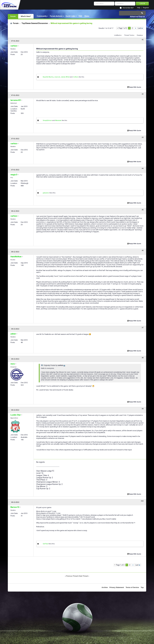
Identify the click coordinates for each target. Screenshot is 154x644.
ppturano (46, 193)
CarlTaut (45, 544)
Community (42, 16)
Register (146, 8)
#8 (143, 358)
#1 (143, 40)
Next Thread (83, 576)
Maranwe (58, 120)
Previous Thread (72, 576)
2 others (76, 77)
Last (140, 28)
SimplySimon (47, 120)
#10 (142, 501)
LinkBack (117, 35)
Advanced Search (137, 17)
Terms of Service (132, 587)
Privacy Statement (117, 587)
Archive (105, 587)
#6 (143, 250)
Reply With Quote (134, 87)
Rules (87, 16)
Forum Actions (56, 16)
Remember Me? (128, 8)
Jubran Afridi (65, 77)
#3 (143, 137)
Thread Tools (129, 35)
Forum (13, 16)
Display (139, 35)
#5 (143, 210)
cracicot (57, 77)
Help (139, 8)
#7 (143, 328)
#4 (143, 168)
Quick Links (71, 16)
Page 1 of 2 (123, 28)
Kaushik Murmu (48, 77)
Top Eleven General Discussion (35, 23)
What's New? (26, 16)
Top (142, 587)
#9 (143, 409)
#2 (143, 94)
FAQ (80, 16)
